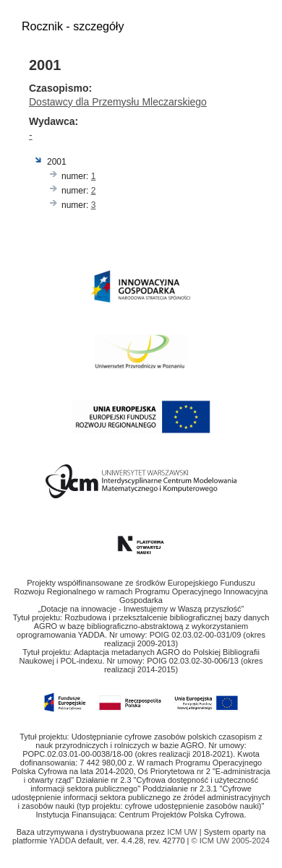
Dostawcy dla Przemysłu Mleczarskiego (118, 102)
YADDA (64, 841)
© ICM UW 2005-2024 (231, 841)
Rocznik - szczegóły (73, 26)
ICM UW (183, 832)
